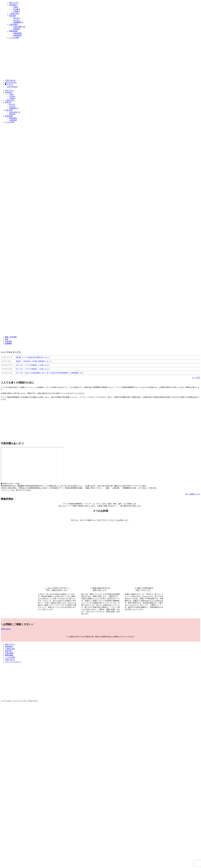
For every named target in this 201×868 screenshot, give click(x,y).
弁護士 (12, 94)
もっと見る (196, 378)
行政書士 (12, 98)
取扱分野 (8, 102)
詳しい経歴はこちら (193, 494)
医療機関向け (14, 108)
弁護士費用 (9, 110)
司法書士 (12, 96)
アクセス (9, 84)
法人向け (12, 106)
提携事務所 (13, 120)
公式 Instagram (11, 87)
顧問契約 (12, 114)
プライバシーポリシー (13, 662)
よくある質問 (10, 122)
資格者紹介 (9, 92)
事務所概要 (9, 116)
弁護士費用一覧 (15, 112)
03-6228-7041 (11, 82)
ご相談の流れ (10, 100)
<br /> (32, 464)
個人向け (12, 104)
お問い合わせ (10, 80)
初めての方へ (10, 90)
